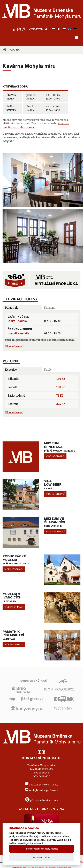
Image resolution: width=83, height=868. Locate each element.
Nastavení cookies (41, 857)
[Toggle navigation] (77, 38)
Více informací (14, 346)
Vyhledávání (38, 29)
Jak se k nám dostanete (44, 800)
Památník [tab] (11, 308)
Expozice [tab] (11, 370)
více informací (55, 456)
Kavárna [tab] (50, 308)
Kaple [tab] (48, 370)
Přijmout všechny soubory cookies (41, 849)
